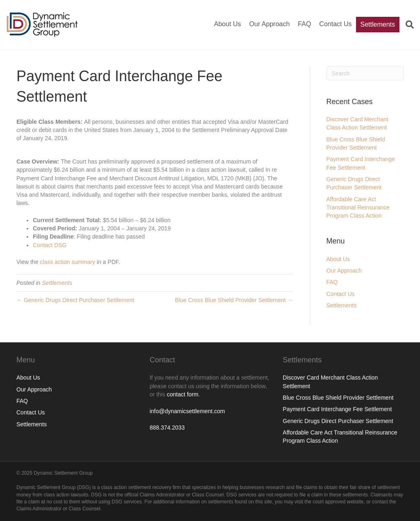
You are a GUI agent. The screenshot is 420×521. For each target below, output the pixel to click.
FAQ (304, 24)
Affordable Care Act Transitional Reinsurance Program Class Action (358, 208)
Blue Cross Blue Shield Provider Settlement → (234, 300)
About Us (228, 24)
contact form (183, 394)
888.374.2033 (167, 428)
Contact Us (335, 24)
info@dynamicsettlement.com (187, 411)
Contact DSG (50, 245)
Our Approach (270, 24)
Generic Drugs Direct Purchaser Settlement (338, 421)
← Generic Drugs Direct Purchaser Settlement (75, 300)
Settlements (378, 24)
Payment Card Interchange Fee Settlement (337, 409)
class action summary (67, 262)
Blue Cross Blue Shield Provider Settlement (338, 398)
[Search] (407, 25)
